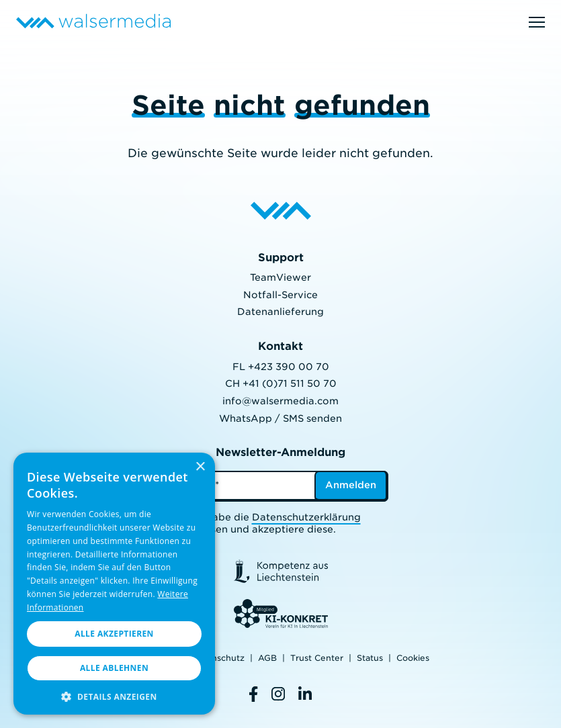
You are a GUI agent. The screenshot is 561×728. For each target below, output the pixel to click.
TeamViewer (280, 277)
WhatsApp (246, 418)
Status (370, 658)
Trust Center (317, 658)
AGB (267, 658)
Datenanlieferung (280, 312)
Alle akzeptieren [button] (114, 634)
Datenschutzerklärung (306, 517)
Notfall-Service (280, 295)
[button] (114, 695)
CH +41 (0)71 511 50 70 (281, 383)
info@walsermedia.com (280, 401)
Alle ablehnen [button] (114, 668)
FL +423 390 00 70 (281, 367)
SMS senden (312, 418)
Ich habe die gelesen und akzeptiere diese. (275, 523)
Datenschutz (218, 658)
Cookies (413, 658)
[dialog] (114, 584)
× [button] (200, 467)
